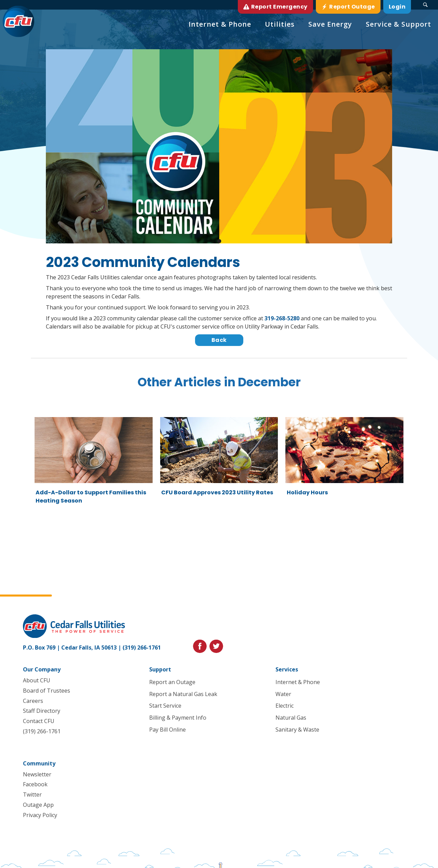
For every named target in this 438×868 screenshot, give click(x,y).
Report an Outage (172, 682)
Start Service (165, 706)
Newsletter (37, 774)
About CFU (37, 680)
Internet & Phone (298, 682)
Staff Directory (42, 711)
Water (283, 694)
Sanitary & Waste (297, 730)
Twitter (32, 795)
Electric (285, 706)
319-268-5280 (282, 318)
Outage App (38, 805)
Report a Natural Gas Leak (183, 694)
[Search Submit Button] (425, 5)
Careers (33, 701)
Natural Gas (291, 718)
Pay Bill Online (168, 730)
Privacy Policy (40, 815)
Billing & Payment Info (178, 718)
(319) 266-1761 (142, 647)
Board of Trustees (47, 691)
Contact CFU (39, 721)
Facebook (35, 785)
